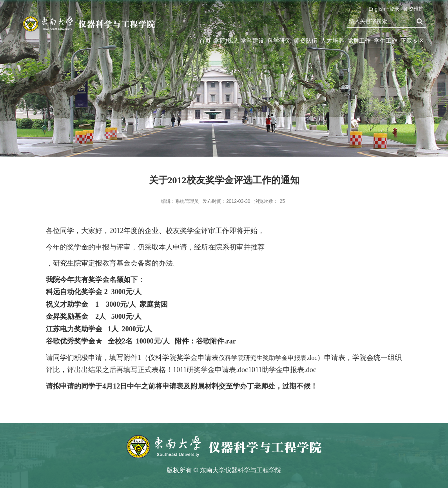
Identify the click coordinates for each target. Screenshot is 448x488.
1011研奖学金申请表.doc (210, 370)
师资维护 (414, 9)
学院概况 (226, 41)
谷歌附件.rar (216, 341)
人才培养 (332, 41)
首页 (205, 41)
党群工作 (359, 41)
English (377, 9)
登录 (394, 9)
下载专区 (412, 41)
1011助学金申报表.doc (282, 370)
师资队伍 (306, 41)
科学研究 (279, 41)
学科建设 (252, 41)
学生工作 (386, 41)
